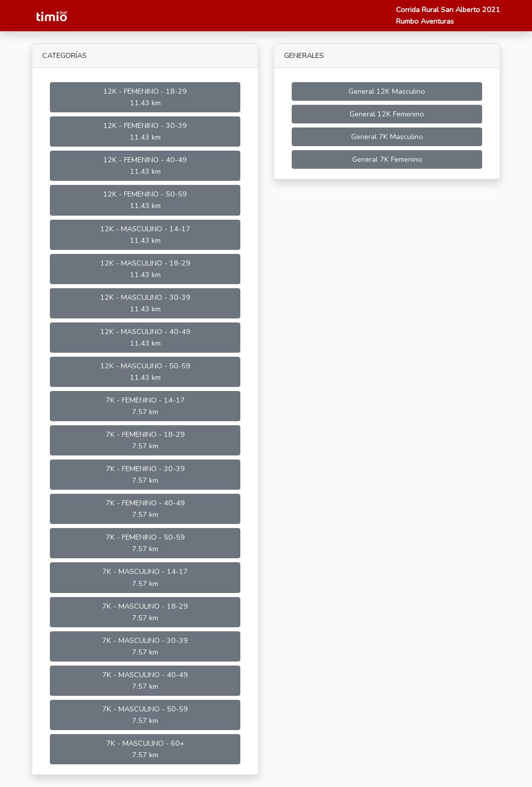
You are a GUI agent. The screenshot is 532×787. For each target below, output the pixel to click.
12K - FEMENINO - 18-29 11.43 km (145, 97)
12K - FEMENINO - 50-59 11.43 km (145, 200)
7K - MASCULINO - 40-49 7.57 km (145, 680)
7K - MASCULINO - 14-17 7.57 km (145, 577)
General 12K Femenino (387, 114)
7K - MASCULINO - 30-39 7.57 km (145, 646)
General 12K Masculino (387, 91)
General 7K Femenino (387, 159)
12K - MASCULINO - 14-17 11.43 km (145, 235)
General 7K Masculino (387, 137)
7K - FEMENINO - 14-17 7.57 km (145, 406)
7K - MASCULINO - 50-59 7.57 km (145, 715)
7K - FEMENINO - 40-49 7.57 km (145, 509)
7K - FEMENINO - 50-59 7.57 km (145, 543)
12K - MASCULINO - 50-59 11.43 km (145, 372)
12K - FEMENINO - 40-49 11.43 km (145, 166)
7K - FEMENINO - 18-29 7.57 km (145, 440)
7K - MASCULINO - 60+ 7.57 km (145, 749)
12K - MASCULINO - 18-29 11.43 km (145, 269)
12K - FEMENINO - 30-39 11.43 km (145, 131)
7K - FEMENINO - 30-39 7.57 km (145, 474)
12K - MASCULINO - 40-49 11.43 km (145, 337)
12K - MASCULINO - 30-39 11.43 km (145, 303)
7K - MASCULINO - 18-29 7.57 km (145, 612)
